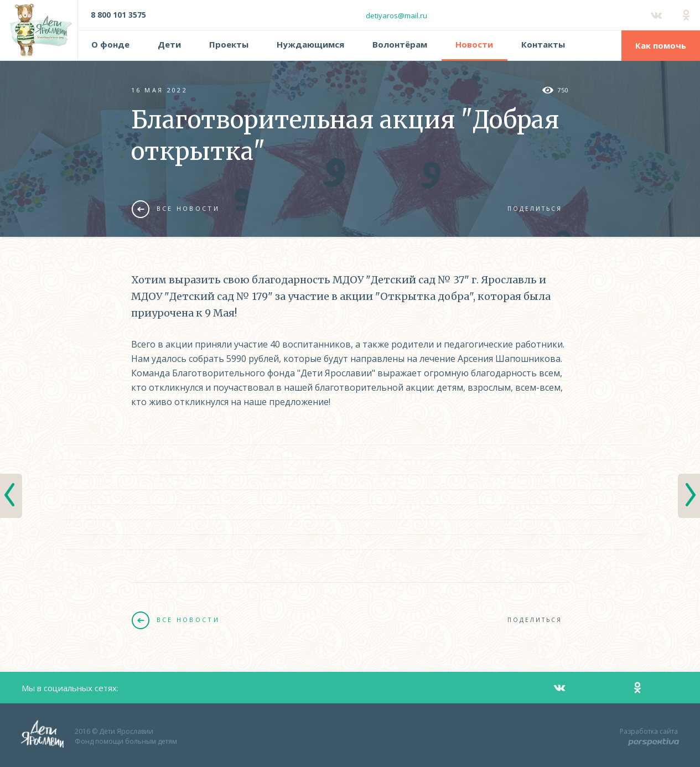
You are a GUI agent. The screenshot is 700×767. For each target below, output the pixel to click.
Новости (474, 44)
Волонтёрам (400, 44)
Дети (169, 44)
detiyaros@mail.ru (396, 15)
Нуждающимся (310, 44)
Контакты (543, 44)
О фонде (110, 44)
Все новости (176, 209)
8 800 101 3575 (118, 15)
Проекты (229, 44)
